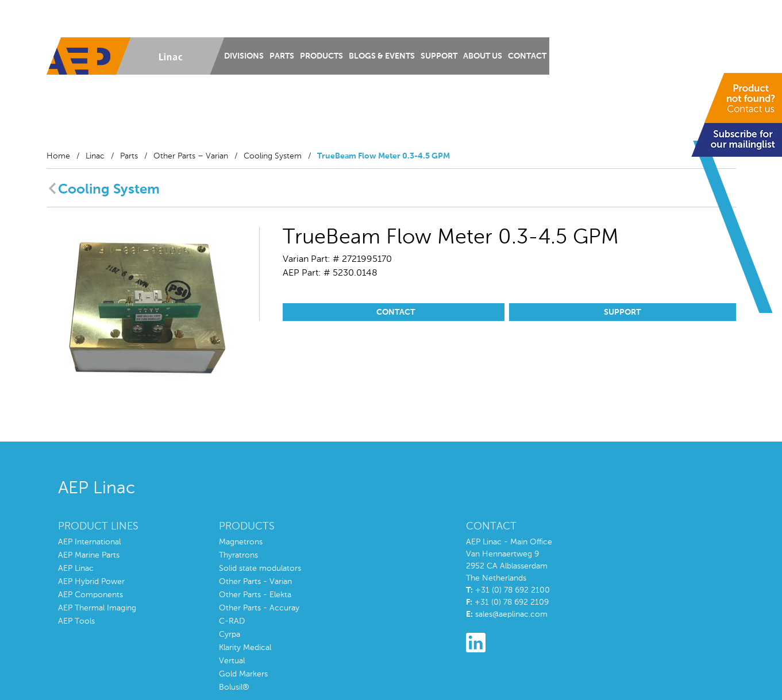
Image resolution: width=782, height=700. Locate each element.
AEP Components (90, 595)
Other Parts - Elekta (255, 595)
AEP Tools (76, 621)
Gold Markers (243, 674)
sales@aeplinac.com (511, 614)
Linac (95, 156)
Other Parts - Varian (255, 582)
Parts (282, 56)
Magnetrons (241, 542)
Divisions (244, 56)
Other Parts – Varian (191, 156)
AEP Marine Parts (89, 555)
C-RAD (232, 621)
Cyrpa (230, 635)
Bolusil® (234, 687)
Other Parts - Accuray (259, 608)
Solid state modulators (260, 568)
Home (58, 156)
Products (321, 56)
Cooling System (273, 156)
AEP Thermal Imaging (97, 608)
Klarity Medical (245, 648)
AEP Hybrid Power (91, 582)
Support (439, 56)
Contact (527, 56)
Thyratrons (238, 555)
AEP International (89, 542)
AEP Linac (76, 568)
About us (483, 56)
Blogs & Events (382, 56)
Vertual (232, 661)
